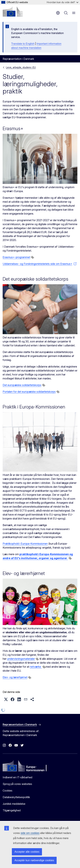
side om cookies (30, 833)
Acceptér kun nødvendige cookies (34, 860)
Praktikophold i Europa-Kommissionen (25, 544)
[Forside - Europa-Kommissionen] (13, 12)
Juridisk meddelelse (14, 804)
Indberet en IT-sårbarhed (17, 777)
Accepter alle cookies (27, 852)
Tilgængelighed (12, 810)
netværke (36, 667)
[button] (6, 699)
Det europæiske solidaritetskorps (22, 385)
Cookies (7, 791)
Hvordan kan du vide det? (63, 2)
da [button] (58, 13)
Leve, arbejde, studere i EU (21, 67)
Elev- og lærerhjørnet (15, 677)
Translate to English (23, 44)
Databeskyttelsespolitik (16, 797)
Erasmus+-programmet (16, 257)
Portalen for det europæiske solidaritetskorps (29, 392)
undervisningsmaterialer (21, 659)
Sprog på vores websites (17, 784)
